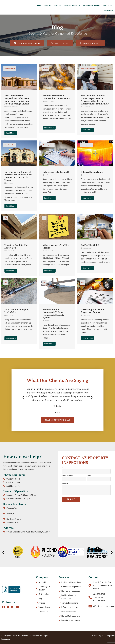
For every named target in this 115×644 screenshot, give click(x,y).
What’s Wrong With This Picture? (56, 246)
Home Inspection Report (88, 68)
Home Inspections (10, 68)
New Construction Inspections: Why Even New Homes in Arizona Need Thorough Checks (17, 100)
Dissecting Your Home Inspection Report (93, 311)
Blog (6, 218)
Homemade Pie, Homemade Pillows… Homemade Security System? (54, 314)
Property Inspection (73, 6)
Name (64, 468)
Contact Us (108, 11)
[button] (23, 397)
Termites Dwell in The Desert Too (16, 246)
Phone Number (67, 476)
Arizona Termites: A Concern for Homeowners (56, 97)
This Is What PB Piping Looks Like (17, 311)
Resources (108, 6)
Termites (45, 68)
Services (58, 6)
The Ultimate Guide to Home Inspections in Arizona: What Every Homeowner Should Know (95, 100)
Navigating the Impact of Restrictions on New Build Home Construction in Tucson (18, 176)
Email (89, 476)
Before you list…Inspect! (56, 172)
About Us (48, 6)
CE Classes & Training (92, 6)
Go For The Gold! (90, 245)
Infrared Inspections (92, 172)
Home (39, 6)
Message (65, 483)
